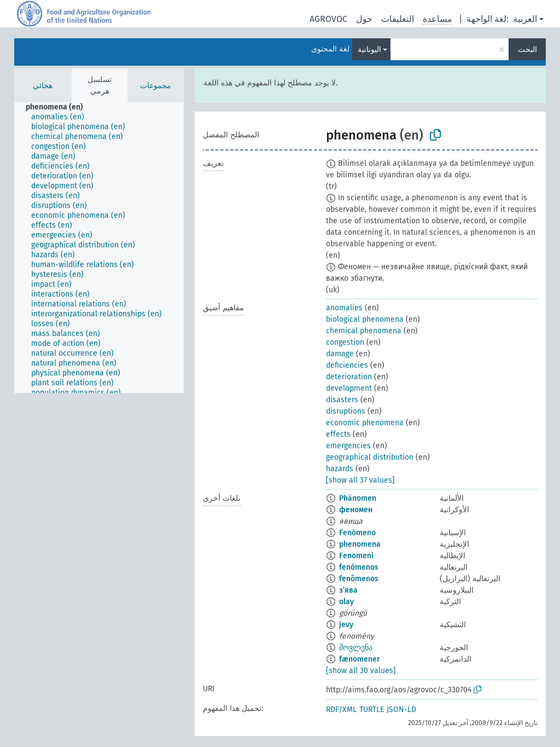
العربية (525, 19)
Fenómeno (357, 533)
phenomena (360, 544)
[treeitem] (59, 107)
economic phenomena (365, 423)
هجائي (43, 86)
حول (364, 19)
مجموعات (156, 86)
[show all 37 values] (360, 480)
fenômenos (359, 579)
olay (346, 602)
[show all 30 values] (361, 671)
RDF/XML (341, 710)
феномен (356, 510)
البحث (527, 50)
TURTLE (372, 710)
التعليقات (398, 19)
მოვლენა (356, 648)
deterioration (349, 377)
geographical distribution (370, 457)
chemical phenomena (364, 331)
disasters (342, 400)
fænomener (360, 659)
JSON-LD (401, 710)
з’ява (348, 590)
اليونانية (369, 50)
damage (340, 354)
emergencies (348, 446)
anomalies (344, 308)
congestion (345, 342)
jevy (346, 625)
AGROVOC (328, 19)
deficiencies (347, 365)
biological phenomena (365, 319)
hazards (340, 469)
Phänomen (358, 498)
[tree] (99, 248)
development (349, 388)
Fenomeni (356, 556)
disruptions (346, 411)
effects (338, 434)
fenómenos (359, 567)
